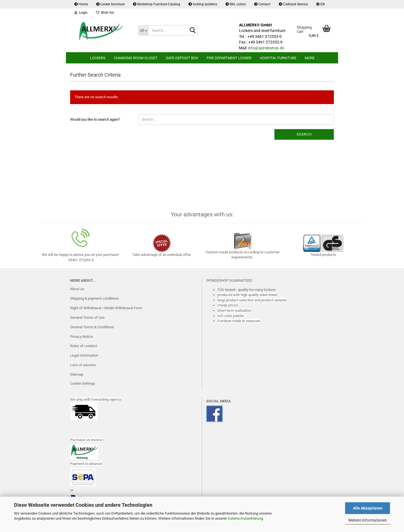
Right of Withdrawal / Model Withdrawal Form (106, 308)
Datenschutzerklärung (245, 518)
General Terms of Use (87, 317)
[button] (321, 4)
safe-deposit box (182, 58)
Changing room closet (136, 58)
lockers (98, 58)
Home (81, 4)
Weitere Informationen (368, 520)
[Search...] (143, 30)
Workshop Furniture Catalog (157, 4)
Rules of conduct (84, 346)
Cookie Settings (83, 383)
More (310, 58)
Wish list (105, 13)
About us (77, 289)
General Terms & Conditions (92, 327)
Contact (262, 4)
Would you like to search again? (95, 119)
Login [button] (81, 13)
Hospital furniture (278, 58)
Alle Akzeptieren (368, 508)
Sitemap (77, 374)
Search (304, 134)
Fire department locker (229, 58)
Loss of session (83, 365)
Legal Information (84, 355)
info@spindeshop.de (266, 48)
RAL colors (236, 4)
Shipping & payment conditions (95, 298)
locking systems (203, 4)
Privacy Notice (82, 337)
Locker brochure (110, 4)
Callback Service (293, 4)
